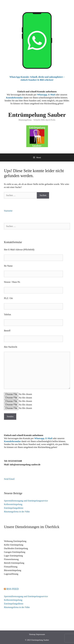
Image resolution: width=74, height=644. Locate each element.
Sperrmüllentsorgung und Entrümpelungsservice (26, 501)
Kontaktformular (15, 98)
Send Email (9, 479)
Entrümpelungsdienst (14, 508)
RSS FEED (13, 589)
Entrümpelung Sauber (37, 115)
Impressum (41, 634)
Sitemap (32, 634)
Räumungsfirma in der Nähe (17, 512)
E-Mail (52, 95)
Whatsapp (39, 438)
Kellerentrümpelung (13, 504)
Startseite (8, 211)
